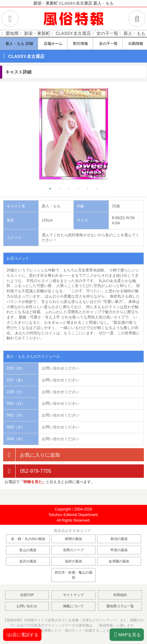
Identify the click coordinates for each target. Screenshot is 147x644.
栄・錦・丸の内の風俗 (28, 539)
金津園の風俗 (119, 561)
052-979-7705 (27, 471)
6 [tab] (97, 189)
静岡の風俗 (73, 539)
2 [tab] (60, 189)
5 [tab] (88, 189)
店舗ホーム (53, 44)
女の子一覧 (108, 44)
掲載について (73, 606)
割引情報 (80, 44)
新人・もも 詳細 (19, 44)
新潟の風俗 (119, 539)
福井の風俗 (73, 561)
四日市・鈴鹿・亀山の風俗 (73, 575)
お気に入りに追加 (32, 455)
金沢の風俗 (28, 561)
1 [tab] (50, 189)
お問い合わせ (27, 606)
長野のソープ (73, 550)
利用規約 (120, 595)
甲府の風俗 (119, 550)
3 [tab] (69, 189)
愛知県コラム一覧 (120, 606)
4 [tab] (78, 189)
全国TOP (27, 595)
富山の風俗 (28, 550)
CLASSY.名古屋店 (26, 56)
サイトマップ (73, 595)
